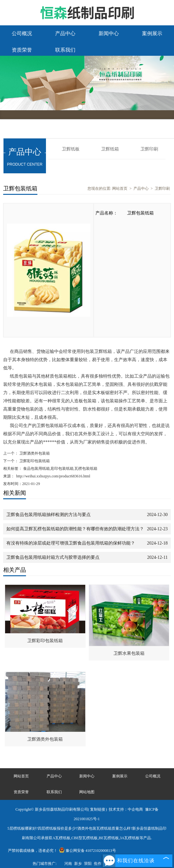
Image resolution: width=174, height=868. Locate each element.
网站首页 (120, 188)
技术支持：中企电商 (126, 809)
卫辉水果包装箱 (129, 653)
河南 (68, 864)
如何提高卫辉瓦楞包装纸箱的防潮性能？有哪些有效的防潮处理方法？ (75, 529)
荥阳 (88, 864)
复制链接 (98, 809)
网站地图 (87, 792)
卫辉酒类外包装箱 (34, 453)
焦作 (98, 864)
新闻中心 (109, 33)
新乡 (78, 864)
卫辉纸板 (71, 149)
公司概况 (22, 33)
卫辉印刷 (149, 149)
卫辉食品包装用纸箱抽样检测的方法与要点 (48, 515)
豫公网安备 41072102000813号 (87, 851)
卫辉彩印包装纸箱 (34, 461)
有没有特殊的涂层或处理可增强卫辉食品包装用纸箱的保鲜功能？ (71, 543)
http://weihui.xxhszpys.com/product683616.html (53, 476)
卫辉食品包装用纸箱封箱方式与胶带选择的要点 (53, 557)
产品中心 (65, 33)
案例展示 (152, 33)
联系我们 (65, 50)
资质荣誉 (22, 50)
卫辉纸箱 (110, 149)
